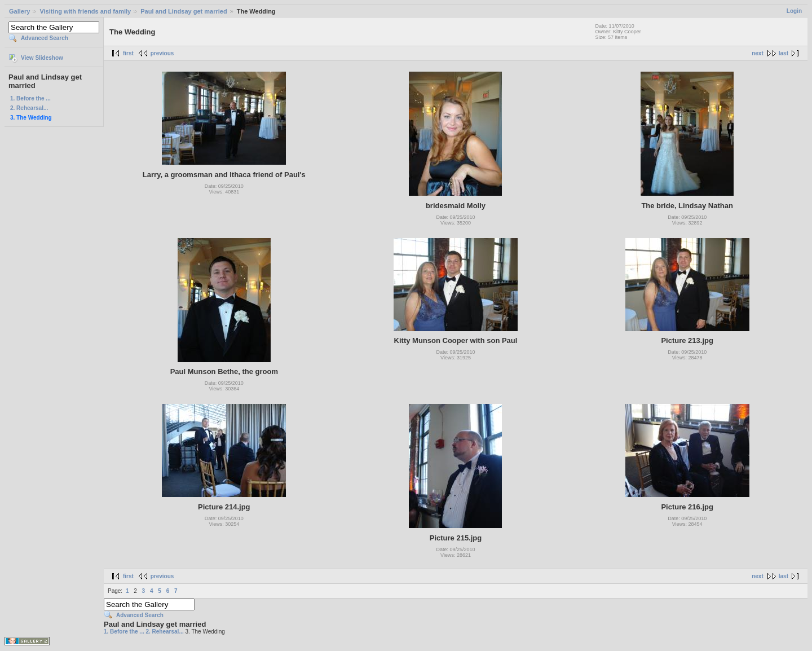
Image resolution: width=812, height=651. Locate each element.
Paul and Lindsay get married (184, 11)
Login (794, 11)
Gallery (19, 11)
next (758, 53)
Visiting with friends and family (85, 11)
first (128, 53)
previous (162, 53)
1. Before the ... (30, 98)
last (784, 53)
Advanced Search (45, 38)
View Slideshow (42, 58)
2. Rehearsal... (29, 108)
